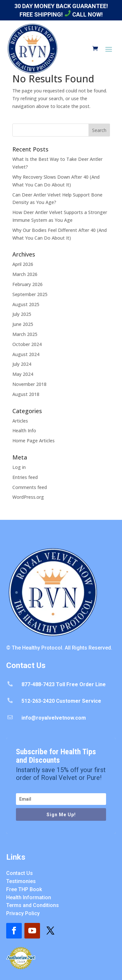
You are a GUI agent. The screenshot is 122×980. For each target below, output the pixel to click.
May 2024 (23, 374)
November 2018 (29, 384)
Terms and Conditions (33, 905)
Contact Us (20, 873)
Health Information (29, 897)
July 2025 (22, 314)
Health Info (24, 430)
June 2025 (23, 324)
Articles (20, 421)
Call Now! (84, 14)
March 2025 (25, 334)
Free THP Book (24, 889)
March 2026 (25, 274)
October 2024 (27, 344)
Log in (19, 467)
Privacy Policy (23, 913)
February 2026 (27, 284)
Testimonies (21, 881)
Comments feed (30, 487)
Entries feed (25, 477)
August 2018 (26, 394)
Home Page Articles (34, 441)
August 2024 (26, 354)
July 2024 (22, 364)
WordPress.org (28, 497)
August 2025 (26, 304)
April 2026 (23, 264)
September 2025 (30, 294)
